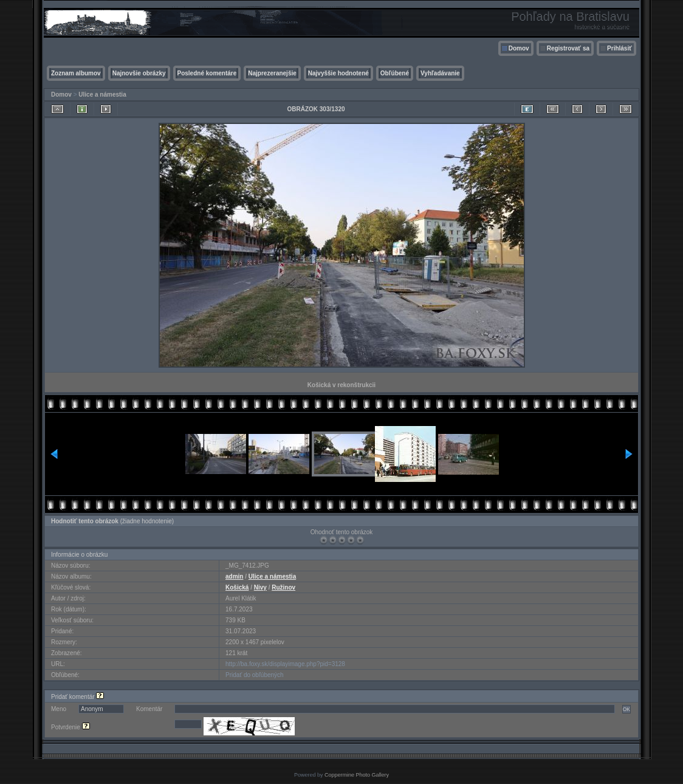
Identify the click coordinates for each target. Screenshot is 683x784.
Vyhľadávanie (440, 73)
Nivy (260, 587)
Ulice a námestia (102, 95)
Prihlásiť (620, 48)
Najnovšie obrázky (139, 73)
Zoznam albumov (76, 73)
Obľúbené (395, 73)
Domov (519, 48)
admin (234, 576)
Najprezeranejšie (272, 73)
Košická (237, 587)
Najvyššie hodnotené (338, 73)
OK (626, 709)
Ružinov (283, 587)
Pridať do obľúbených (255, 675)
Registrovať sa (568, 48)
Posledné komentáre (207, 73)
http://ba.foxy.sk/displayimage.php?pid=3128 (285, 664)
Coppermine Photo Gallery (357, 775)
